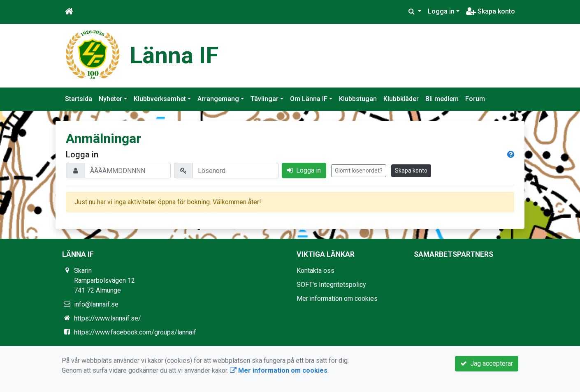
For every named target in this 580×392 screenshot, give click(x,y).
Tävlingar (264, 99)
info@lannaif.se (96, 304)
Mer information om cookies (337, 299)
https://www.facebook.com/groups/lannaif (135, 332)
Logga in (441, 11)
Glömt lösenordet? (359, 171)
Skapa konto (491, 11)
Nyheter (110, 99)
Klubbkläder (401, 99)
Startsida (79, 99)
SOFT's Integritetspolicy (331, 285)
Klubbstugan (358, 99)
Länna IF (174, 55)
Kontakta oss (316, 271)
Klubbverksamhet (160, 99)
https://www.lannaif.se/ (108, 318)
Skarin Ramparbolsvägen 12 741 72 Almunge (104, 280)
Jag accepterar (487, 363)
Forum (475, 99)
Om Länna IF (309, 99)
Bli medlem (442, 99)
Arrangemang (218, 99)
